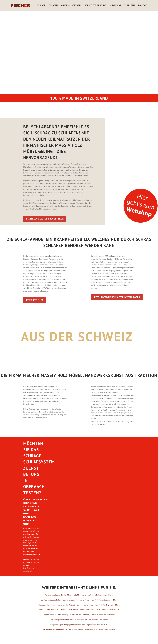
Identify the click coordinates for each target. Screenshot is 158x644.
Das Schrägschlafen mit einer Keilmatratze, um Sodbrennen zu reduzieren (79, 620)
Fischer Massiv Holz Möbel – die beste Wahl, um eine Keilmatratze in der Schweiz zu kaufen (79, 630)
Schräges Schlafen (47, 5)
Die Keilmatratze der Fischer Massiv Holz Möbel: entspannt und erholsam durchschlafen (79, 595)
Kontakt (143, 5)
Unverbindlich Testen (122, 5)
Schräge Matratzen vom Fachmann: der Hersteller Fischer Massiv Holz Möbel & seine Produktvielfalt (79, 610)
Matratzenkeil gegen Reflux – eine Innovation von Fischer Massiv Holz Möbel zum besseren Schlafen (79, 600)
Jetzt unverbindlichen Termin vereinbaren (117, 297)
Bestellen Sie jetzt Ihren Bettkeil (45, 219)
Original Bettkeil (71, 5)
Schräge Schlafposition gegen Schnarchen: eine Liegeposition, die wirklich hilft (79, 625)
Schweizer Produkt (96, 5)
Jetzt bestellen (35, 300)
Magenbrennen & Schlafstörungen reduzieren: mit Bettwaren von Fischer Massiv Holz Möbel (79, 615)
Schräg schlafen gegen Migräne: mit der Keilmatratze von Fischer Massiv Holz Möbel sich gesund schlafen (79, 605)
